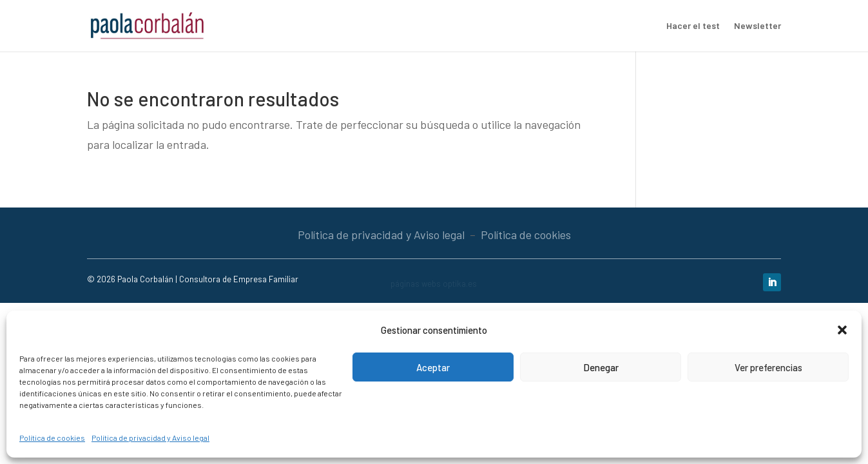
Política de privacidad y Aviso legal (150, 438)
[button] (842, 330)
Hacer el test (693, 26)
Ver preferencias (768, 367)
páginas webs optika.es (434, 284)
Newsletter (757, 26)
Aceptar (433, 367)
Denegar (601, 367)
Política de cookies (52, 438)
